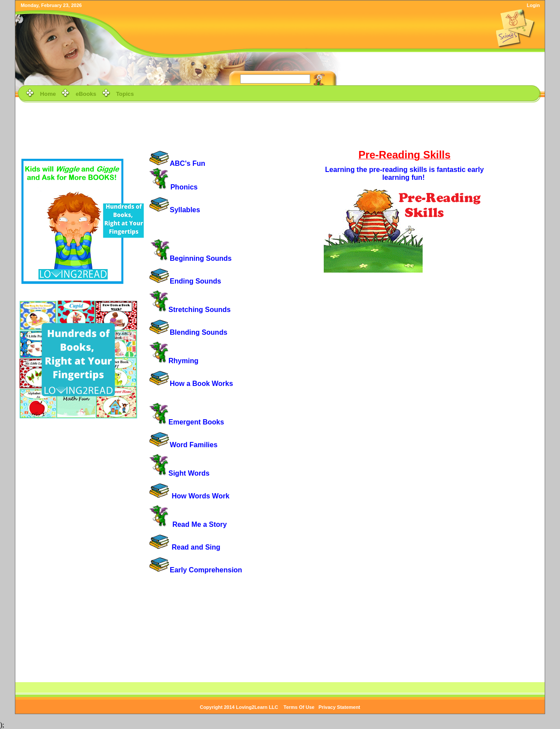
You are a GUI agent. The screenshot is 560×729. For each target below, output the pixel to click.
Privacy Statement (339, 707)
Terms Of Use (299, 707)
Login (533, 5)
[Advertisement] (280, 124)
